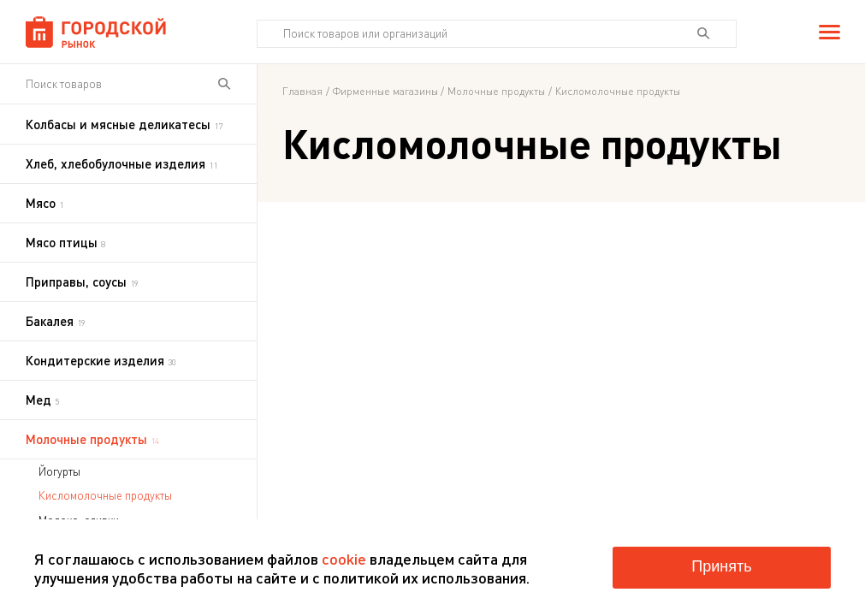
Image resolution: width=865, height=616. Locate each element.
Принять (721, 566)
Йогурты (59, 471)
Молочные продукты (496, 92)
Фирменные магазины (385, 92)
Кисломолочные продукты (105, 495)
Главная (302, 92)
